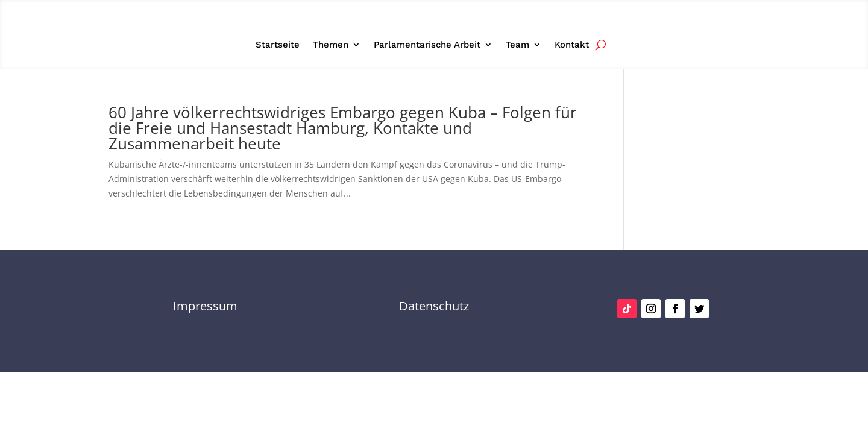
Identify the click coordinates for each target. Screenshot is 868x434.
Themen (331, 45)
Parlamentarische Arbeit (427, 45)
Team (517, 45)
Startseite (278, 45)
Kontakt (572, 45)
